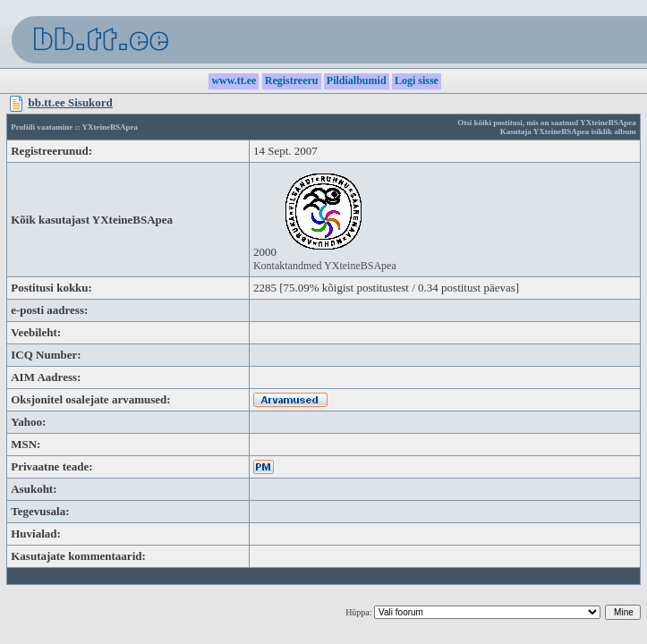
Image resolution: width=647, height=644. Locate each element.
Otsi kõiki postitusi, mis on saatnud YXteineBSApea (546, 123)
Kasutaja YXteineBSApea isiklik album (568, 131)
